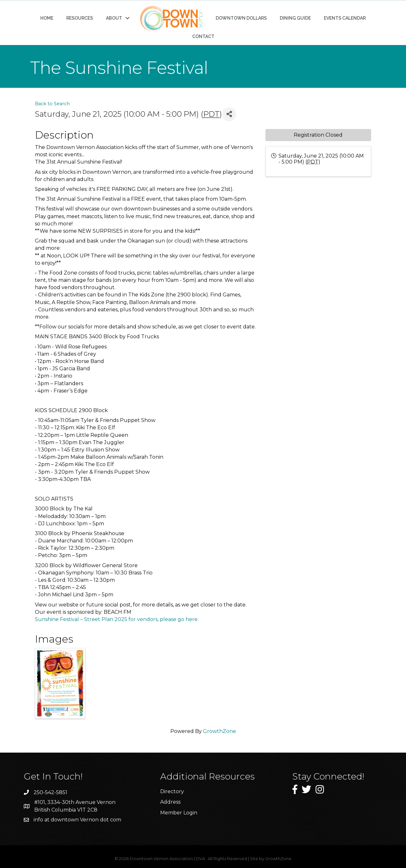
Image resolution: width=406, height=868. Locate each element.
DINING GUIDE (295, 18)
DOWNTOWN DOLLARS (241, 18)
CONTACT (203, 36)
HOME (47, 18)
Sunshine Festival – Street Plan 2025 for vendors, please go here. (117, 619)
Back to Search (52, 104)
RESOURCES (80, 18)
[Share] (229, 114)
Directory (172, 791)
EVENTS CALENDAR (345, 18)
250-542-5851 (50, 792)
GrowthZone (219, 731)
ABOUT (114, 18)
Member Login (179, 813)
